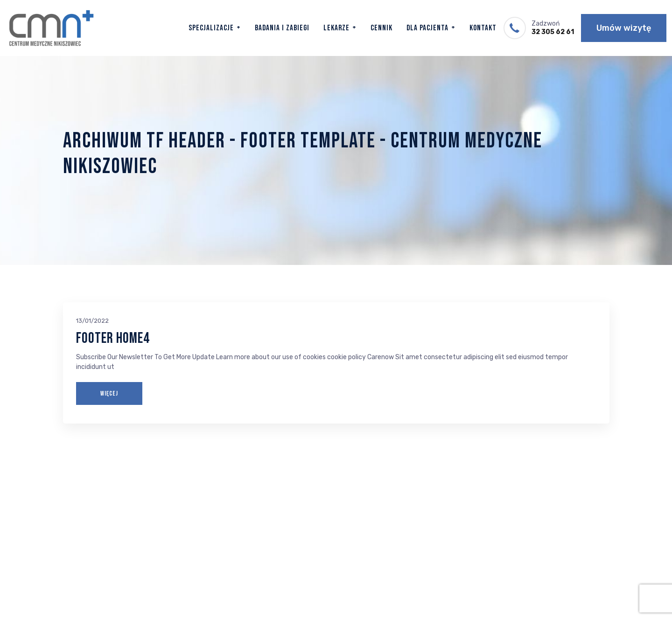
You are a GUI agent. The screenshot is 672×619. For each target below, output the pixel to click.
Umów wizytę (624, 28)
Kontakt (483, 28)
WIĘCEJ (109, 393)
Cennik (381, 28)
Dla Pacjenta (427, 28)
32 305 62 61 (553, 32)
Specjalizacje (211, 28)
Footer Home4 (113, 338)
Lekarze (336, 28)
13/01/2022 (92, 321)
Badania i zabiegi (282, 28)
